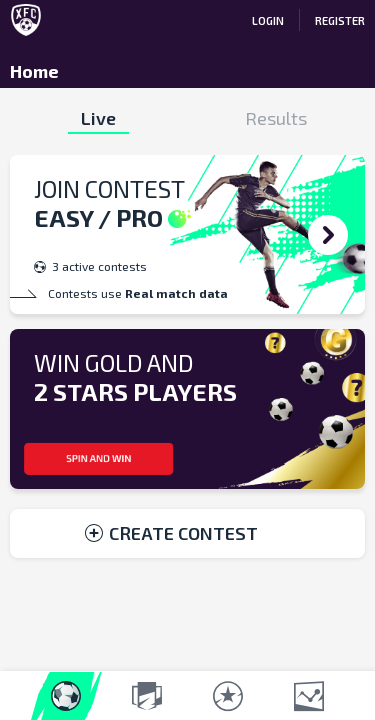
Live (98, 118)
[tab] (99, 118)
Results (276, 118)
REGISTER (340, 20)
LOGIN (268, 20)
